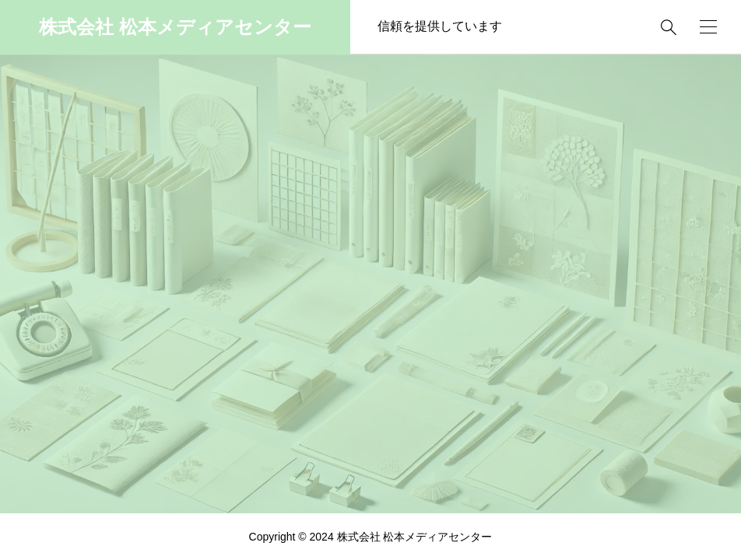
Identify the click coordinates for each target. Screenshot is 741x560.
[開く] (708, 27)
